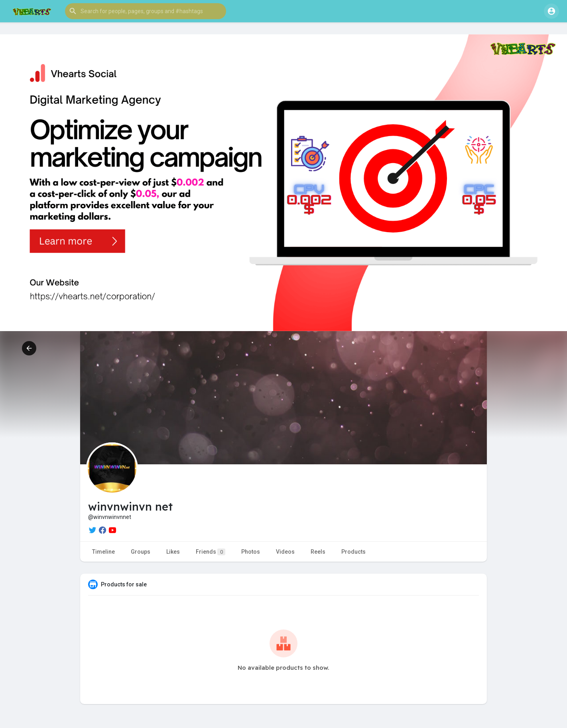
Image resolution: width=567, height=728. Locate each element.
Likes (173, 552)
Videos (285, 552)
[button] (146, 11)
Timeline (103, 552)
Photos (251, 552)
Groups (141, 552)
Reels (318, 552)
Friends (211, 552)
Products (353, 552)
